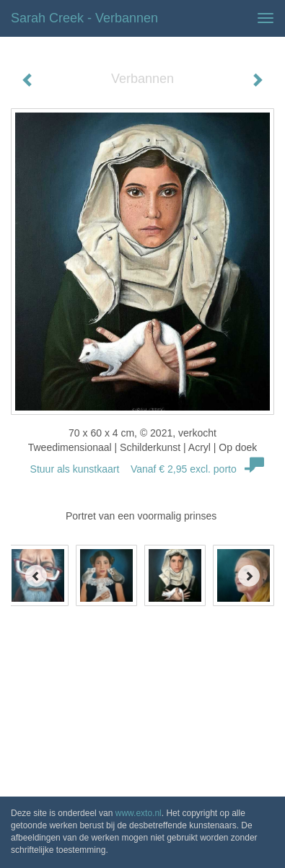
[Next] (249, 576)
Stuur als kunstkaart (143, 469)
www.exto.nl (139, 813)
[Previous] (36, 576)
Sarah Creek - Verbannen (84, 18)
